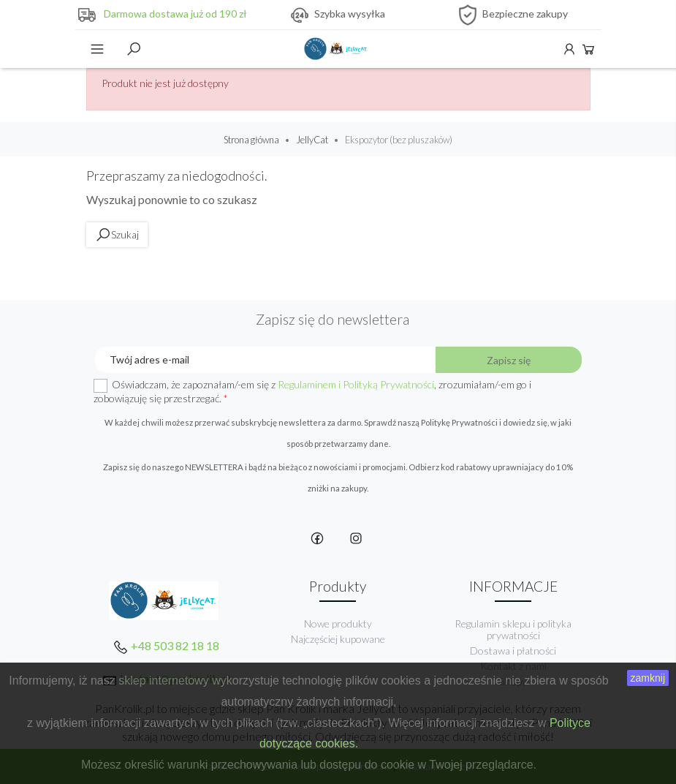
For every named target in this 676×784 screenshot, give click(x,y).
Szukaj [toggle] (134, 49)
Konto (569, 49)
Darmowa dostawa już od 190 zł (175, 14)
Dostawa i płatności (513, 651)
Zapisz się (509, 360)
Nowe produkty (338, 623)
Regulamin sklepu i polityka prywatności (513, 629)
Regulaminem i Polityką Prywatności (356, 384)
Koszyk (588, 49)
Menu (97, 49)
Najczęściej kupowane (338, 639)
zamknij (648, 678)
